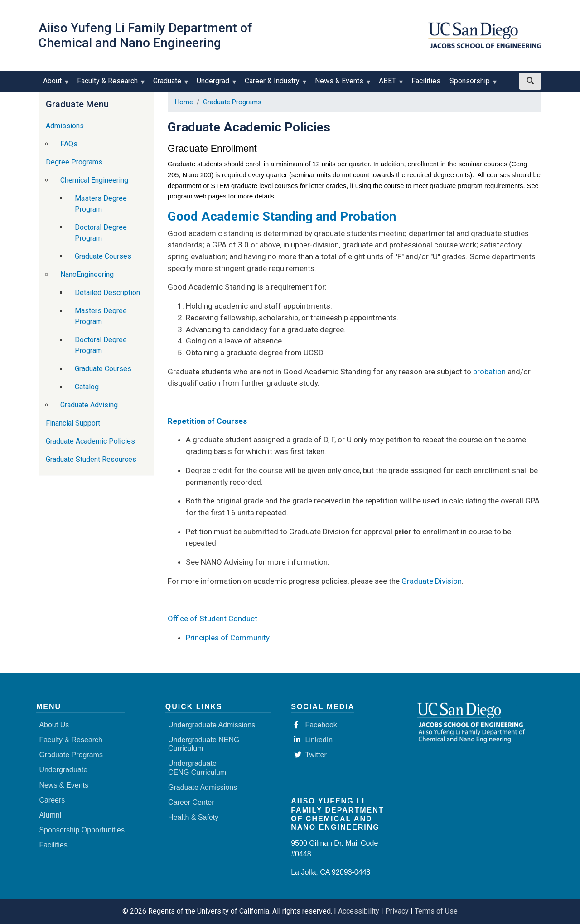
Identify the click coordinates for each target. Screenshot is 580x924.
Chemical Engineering (94, 180)
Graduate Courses (103, 256)
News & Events (341, 84)
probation (489, 372)
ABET (389, 84)
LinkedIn (314, 740)
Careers (52, 800)
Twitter (310, 755)
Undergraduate (63, 770)
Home (184, 102)
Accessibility (359, 911)
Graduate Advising (89, 405)
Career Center (191, 802)
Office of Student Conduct (213, 619)
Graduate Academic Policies (90, 441)
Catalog (87, 387)
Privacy (397, 911)
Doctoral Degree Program (101, 233)
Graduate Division (432, 581)
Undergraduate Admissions (212, 725)
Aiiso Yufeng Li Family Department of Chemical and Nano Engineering (145, 35)
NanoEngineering (87, 274)
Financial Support (73, 423)
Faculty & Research (109, 84)
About (54, 84)
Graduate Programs (232, 102)
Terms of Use (436, 911)
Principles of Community (228, 638)
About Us (54, 725)
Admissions (65, 126)
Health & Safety (193, 817)
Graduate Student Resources (91, 459)
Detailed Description (107, 293)
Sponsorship (472, 84)
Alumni (50, 815)
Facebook (316, 725)
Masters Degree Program (101, 204)
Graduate (169, 84)
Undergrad (215, 84)
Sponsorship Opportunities (82, 830)
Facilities (426, 81)
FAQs (69, 144)
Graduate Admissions (203, 787)
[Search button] (530, 81)
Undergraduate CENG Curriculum (197, 768)
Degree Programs (74, 162)
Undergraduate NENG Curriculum (204, 744)
